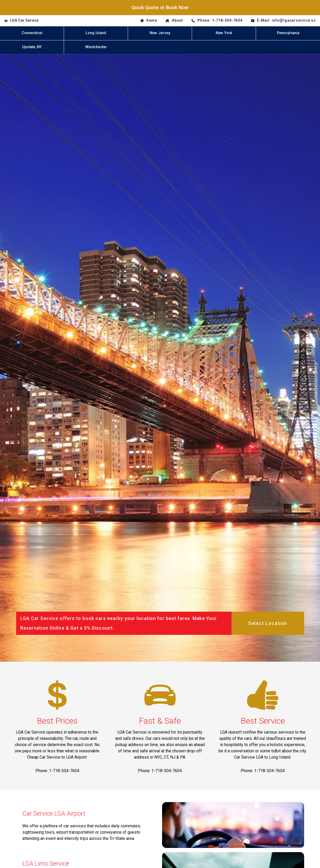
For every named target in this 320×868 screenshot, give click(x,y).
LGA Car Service (24, 20)
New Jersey (160, 33)
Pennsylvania (288, 33)
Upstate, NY (32, 47)
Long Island (96, 33)
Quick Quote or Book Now (160, 7)
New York (224, 33)
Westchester (96, 47)
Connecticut (32, 33)
